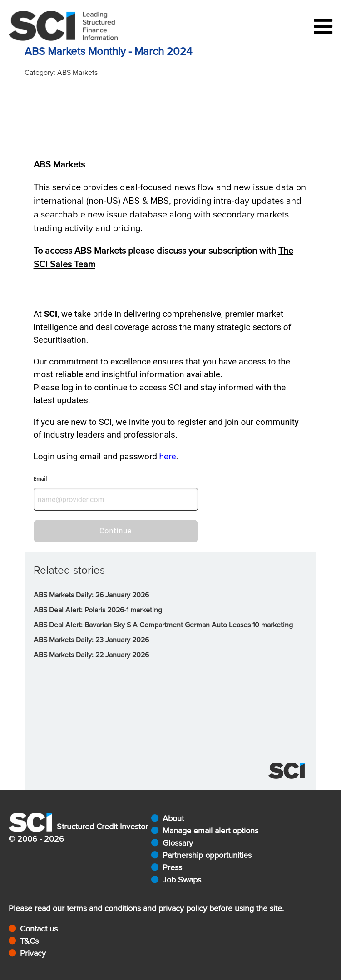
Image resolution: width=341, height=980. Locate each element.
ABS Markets (77, 73)
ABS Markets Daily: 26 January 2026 (91, 595)
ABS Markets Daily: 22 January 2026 (91, 655)
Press (172, 867)
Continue (116, 531)
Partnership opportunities (207, 855)
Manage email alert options (210, 831)
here (168, 456)
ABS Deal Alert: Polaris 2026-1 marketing (98, 610)
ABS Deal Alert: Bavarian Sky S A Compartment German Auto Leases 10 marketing (163, 625)
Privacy (33, 953)
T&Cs (29, 941)
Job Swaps (182, 880)
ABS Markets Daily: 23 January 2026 (91, 640)
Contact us (39, 929)
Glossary (178, 843)
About (173, 818)
